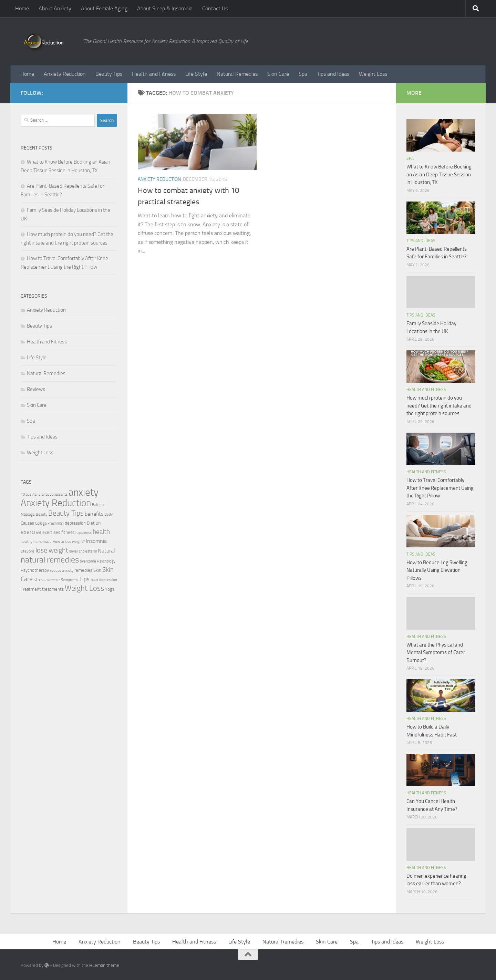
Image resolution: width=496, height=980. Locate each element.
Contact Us (215, 8)
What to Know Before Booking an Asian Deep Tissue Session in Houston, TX (439, 174)
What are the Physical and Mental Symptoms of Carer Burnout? (436, 653)
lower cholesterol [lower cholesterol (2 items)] (83, 551)
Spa (303, 74)
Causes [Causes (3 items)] (27, 523)
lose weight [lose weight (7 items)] (52, 550)
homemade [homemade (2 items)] (43, 542)
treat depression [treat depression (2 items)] (104, 580)
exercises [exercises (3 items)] (51, 532)
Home (22, 8)
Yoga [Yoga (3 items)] (110, 589)
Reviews (36, 389)
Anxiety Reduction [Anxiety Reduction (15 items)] (56, 503)
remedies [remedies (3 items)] (83, 570)
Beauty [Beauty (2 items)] (42, 514)
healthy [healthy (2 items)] (27, 542)
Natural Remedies (237, 74)
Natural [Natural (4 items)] (106, 551)
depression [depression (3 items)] (75, 523)
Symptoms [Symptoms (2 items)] (70, 580)
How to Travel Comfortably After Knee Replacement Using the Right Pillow (440, 488)
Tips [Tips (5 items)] (84, 579)
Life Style (196, 74)
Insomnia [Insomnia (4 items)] (96, 541)
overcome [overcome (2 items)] (88, 561)
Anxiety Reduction (65, 74)
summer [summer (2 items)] (53, 580)
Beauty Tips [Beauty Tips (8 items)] (66, 513)
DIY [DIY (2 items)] (99, 523)
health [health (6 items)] (101, 532)
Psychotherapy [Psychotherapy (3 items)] (35, 570)
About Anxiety (55, 8)
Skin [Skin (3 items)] (97, 570)
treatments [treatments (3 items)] (53, 589)
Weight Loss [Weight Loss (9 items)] (84, 588)
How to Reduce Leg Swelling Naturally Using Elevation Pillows (437, 570)
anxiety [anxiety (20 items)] (84, 492)
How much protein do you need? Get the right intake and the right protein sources (439, 406)
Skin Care (278, 74)
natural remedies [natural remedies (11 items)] (50, 560)
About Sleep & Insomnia (165, 8)
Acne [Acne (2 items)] (37, 494)
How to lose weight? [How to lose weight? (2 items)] (69, 542)
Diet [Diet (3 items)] (91, 523)
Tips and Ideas (333, 74)
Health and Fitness (154, 74)
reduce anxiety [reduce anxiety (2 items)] (62, 571)
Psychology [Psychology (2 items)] (106, 561)
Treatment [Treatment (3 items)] (31, 589)
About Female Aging (104, 8)
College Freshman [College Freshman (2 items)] (49, 523)
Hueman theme (104, 965)
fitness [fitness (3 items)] (68, 532)
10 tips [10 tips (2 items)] (26, 494)
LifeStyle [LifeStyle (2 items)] (28, 551)
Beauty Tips (109, 74)
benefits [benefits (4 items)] (94, 514)
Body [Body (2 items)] (108, 514)
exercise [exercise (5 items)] (31, 532)
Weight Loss (373, 74)
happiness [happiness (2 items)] (84, 533)
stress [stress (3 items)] (40, 580)
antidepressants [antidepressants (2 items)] (55, 494)
